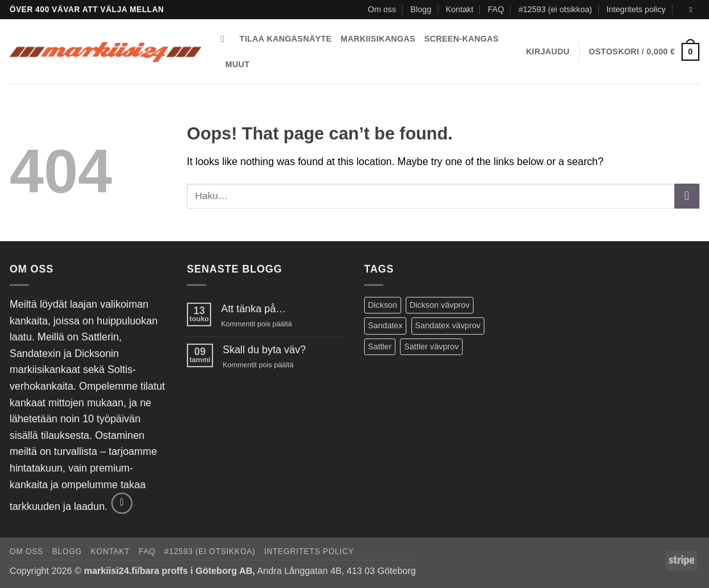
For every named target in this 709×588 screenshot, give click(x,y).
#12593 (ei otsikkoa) (555, 9)
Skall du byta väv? (264, 350)
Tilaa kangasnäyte (285, 39)
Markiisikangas (378, 39)
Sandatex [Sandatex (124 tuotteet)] (385, 325)
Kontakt (459, 9)
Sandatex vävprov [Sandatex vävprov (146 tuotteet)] (448, 325)
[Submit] (687, 196)
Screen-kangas (461, 39)
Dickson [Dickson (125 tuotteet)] (383, 305)
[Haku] (226, 39)
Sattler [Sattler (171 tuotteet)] (380, 346)
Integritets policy (636, 9)
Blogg (421, 9)
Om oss (382, 9)
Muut (237, 64)
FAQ (496, 9)
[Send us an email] (693, 10)
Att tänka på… (253, 309)
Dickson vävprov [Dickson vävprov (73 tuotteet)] (440, 305)
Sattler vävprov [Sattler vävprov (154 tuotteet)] (431, 346)
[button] (548, 52)
